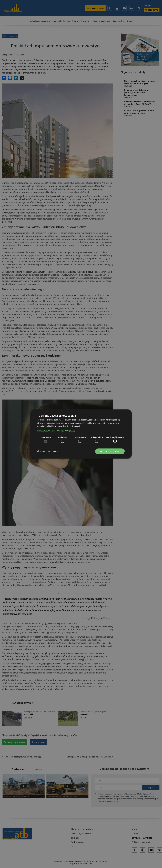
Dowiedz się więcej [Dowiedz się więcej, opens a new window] (72, 426)
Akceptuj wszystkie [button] (110, 451)
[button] (81, 431)
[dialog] (81, 434)
